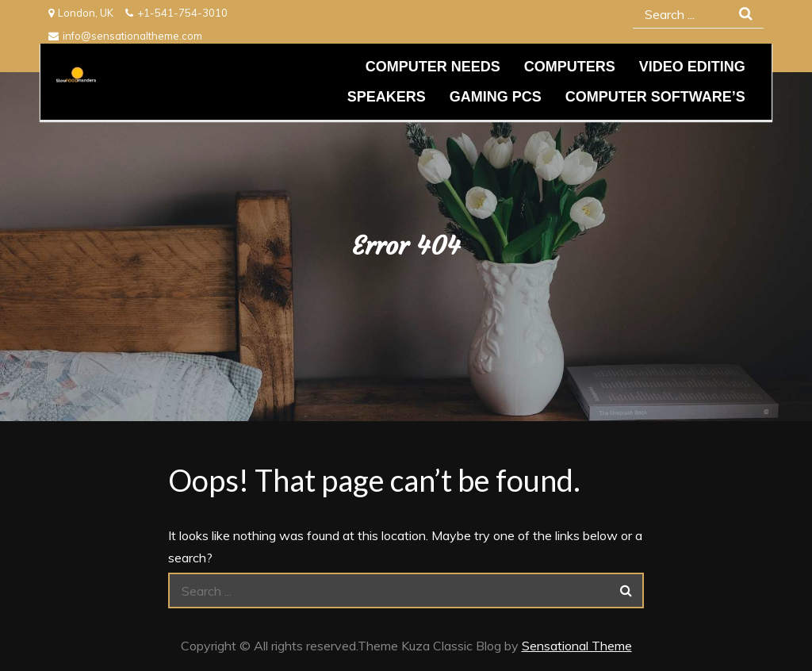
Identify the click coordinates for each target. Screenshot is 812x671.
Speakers (387, 97)
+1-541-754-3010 (176, 13)
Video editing (692, 67)
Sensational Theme (577, 646)
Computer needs (433, 67)
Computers (570, 67)
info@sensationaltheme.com (125, 36)
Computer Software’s (655, 97)
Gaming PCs (496, 97)
